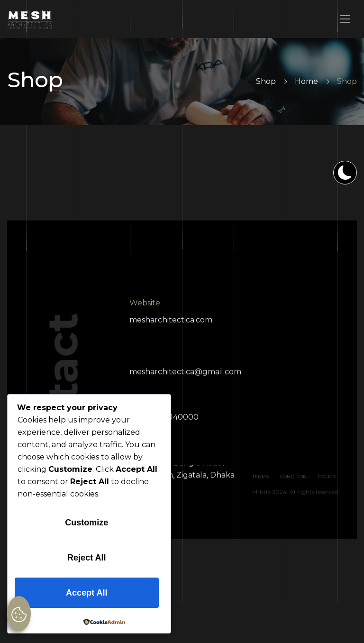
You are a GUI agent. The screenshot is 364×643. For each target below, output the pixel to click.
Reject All (86, 558)
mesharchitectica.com (171, 323)
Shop (266, 81)
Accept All (86, 593)
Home (306, 81)
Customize (86, 523)
